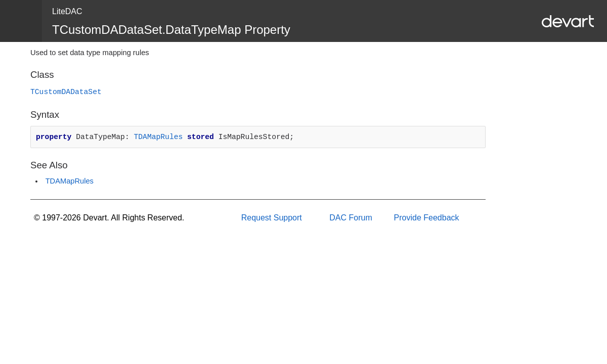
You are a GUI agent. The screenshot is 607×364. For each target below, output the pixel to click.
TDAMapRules (158, 137)
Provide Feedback (427, 218)
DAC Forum (351, 218)
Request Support (272, 218)
